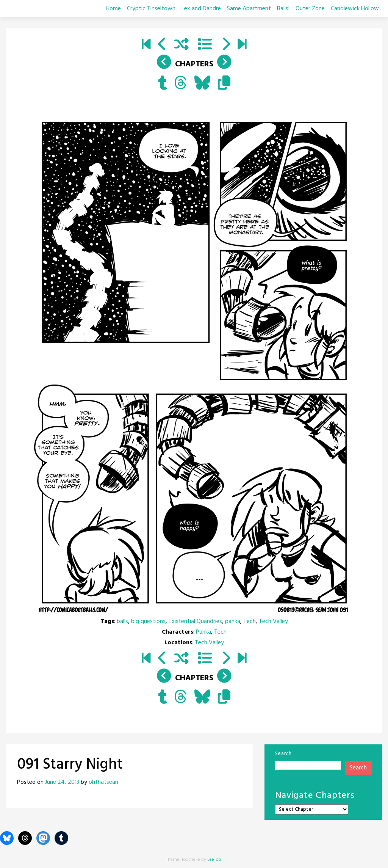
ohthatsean (103, 782)
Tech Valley (273, 622)
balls (122, 622)
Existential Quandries (195, 622)
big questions (148, 622)
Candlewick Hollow (355, 9)
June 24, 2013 (62, 782)
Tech (250, 622)
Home (113, 9)
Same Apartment (249, 9)
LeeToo (214, 860)
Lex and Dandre (201, 9)
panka (233, 622)
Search (283, 754)
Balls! (283, 9)
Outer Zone (310, 9)
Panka (203, 632)
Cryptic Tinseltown (151, 9)
